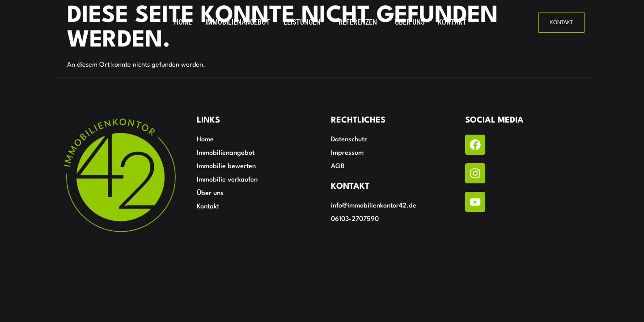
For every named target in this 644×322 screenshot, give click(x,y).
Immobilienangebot (238, 22)
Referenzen (358, 22)
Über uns (410, 22)
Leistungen (302, 22)
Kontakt (452, 22)
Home (183, 22)
